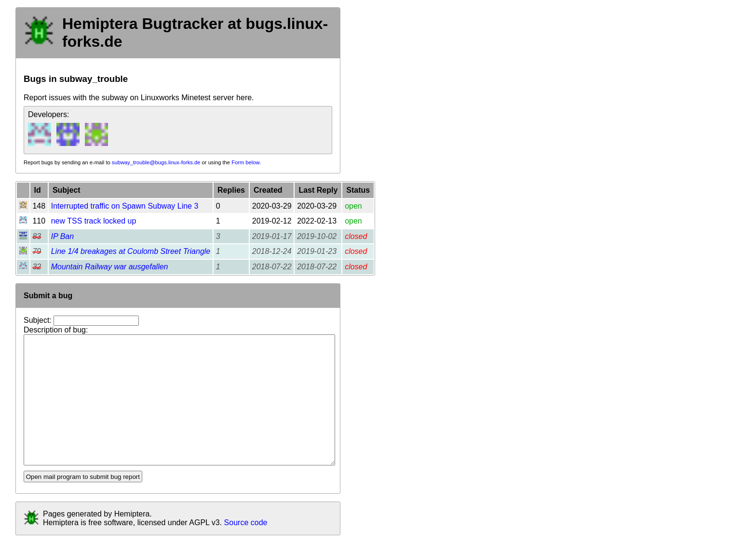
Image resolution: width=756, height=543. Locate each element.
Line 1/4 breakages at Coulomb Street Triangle (131, 251)
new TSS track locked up (94, 221)
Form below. (246, 162)
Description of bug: (56, 330)
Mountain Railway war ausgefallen (110, 267)
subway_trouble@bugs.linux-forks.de (156, 162)
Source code (246, 523)
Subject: (39, 320)
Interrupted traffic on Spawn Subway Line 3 (125, 206)
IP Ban (62, 236)
